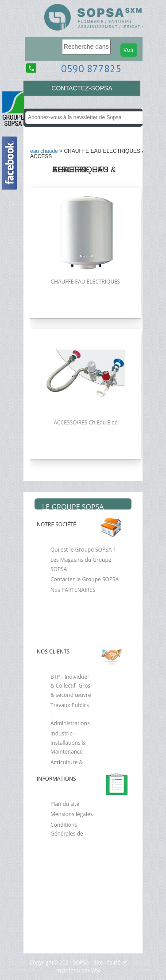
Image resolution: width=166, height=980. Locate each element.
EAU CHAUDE (44, 151)
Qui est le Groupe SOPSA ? (83, 550)
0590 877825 (91, 68)
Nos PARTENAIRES (73, 590)
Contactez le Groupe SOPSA (85, 579)
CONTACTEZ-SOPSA (82, 88)
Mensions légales (72, 814)
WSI (95, 970)
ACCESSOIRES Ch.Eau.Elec (85, 422)
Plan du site (65, 804)
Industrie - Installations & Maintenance (68, 743)
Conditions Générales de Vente (67, 834)
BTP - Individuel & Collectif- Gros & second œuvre (71, 686)
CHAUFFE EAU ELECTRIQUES (86, 282)
